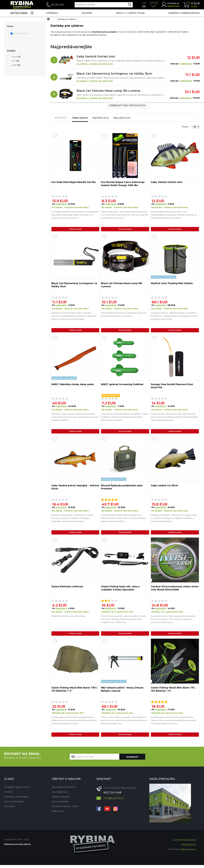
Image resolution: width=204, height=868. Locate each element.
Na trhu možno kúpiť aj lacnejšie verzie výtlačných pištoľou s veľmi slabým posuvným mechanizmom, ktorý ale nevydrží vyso (124, 723)
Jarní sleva (10, 809)
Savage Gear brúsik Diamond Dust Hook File (172, 387)
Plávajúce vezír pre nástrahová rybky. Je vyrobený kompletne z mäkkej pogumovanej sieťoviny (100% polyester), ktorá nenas (174, 316)
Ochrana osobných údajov (65, 809)
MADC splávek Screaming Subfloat (122, 385)
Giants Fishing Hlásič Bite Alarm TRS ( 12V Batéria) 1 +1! (74, 692)
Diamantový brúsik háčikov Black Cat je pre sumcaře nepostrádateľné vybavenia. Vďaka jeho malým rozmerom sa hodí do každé (74, 316)
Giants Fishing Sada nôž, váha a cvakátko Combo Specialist (120, 590)
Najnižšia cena (101, 118)
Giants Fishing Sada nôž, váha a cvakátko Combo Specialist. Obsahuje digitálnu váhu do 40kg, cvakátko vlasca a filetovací (123, 621)
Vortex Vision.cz (188, 852)
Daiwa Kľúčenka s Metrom (67, 588)
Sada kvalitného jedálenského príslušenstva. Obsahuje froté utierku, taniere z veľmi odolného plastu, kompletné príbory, (123, 520)
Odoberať (132, 760)
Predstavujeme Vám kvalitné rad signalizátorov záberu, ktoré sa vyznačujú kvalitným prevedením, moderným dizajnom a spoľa (74, 723)
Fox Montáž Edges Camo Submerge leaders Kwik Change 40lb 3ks (123, 184)
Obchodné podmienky (64, 790)
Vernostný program (14, 804)
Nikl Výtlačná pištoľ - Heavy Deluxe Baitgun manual (122, 692)
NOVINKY (87, 13)
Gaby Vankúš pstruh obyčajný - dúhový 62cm (75, 488)
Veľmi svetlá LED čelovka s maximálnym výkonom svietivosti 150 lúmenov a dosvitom (124, 315)
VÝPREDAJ (52, 13)
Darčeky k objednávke (16, 800)
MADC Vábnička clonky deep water (73, 385)
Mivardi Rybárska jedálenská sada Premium (122, 488)
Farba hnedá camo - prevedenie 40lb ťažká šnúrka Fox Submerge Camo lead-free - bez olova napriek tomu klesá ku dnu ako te (125, 215)
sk (144, 6)
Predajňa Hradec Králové (17, 790)
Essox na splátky (60, 804)
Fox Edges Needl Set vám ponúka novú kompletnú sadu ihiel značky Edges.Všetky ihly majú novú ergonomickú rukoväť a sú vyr (75, 215)
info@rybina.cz (114, 801)
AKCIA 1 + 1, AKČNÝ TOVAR (130, 13)
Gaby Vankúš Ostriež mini (96, 56)
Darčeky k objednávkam (184, 13)
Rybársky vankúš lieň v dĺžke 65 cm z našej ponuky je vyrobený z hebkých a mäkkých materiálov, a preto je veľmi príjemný (174, 520)
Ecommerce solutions (185, 842)
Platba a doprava (61, 800)
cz (144, 3)
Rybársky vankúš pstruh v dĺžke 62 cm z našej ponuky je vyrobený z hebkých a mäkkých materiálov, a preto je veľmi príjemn (72, 520)
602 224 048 (57, 5)
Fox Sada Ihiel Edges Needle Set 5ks (74, 182)
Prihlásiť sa (173, 3)
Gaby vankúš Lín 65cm (165, 487)
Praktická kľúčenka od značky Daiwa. (68, 618)
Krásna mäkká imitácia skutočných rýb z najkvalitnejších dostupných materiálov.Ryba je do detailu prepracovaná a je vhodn (174, 215)
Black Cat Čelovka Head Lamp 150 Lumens (108, 91)
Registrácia (173, 6)
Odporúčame (80, 118)
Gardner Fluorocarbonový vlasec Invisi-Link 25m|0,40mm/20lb (175, 590)
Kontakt (8, 795)
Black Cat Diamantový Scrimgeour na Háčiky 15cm (114, 74)
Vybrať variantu (125, 432)
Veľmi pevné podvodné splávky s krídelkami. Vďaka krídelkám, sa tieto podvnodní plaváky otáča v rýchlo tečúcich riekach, (125, 418)
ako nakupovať (60, 795)
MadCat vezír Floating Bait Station (172, 284)
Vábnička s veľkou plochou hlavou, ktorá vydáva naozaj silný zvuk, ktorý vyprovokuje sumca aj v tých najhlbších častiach (75, 418)
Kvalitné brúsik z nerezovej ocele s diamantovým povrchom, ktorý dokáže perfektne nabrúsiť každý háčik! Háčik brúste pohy (174, 418)
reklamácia (57, 814)
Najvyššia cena (122, 118)
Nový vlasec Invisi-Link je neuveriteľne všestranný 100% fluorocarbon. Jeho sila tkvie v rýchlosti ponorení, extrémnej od (173, 621)
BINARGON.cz (189, 847)
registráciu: (186, 64)
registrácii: (61, 204)
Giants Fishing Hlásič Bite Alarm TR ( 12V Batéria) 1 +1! (173, 692)
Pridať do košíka (75, 229)
